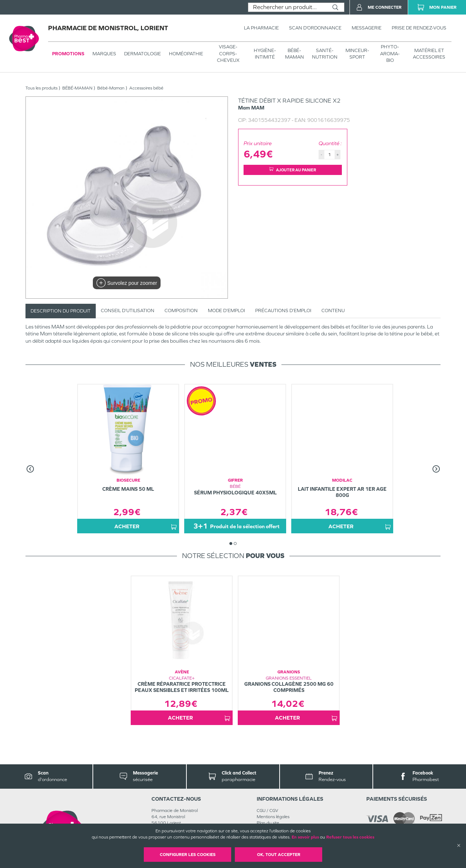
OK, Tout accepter (279, 855)
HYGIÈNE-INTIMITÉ (265, 54)
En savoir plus (305, 837)
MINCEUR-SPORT (357, 54)
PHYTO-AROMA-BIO (390, 53)
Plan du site (268, 823)
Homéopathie (186, 54)
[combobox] (287, 7)
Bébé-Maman (111, 88)
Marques (104, 54)
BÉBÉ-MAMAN (295, 54)
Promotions (68, 54)
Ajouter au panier (293, 170)
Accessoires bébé (146, 88)
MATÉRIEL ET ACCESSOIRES (429, 54)
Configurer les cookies (188, 855)
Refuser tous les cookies (350, 837)
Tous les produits (42, 88)
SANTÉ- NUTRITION (325, 54)
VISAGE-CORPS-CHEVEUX (228, 53)
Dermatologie (143, 54)
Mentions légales (273, 817)
